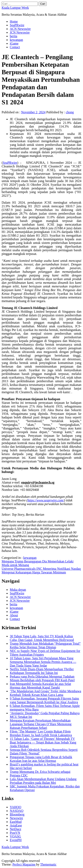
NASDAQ (17, 811)
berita (13, 36)
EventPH (16, 840)
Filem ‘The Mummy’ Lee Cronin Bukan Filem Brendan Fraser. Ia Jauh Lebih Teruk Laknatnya (41, 733)
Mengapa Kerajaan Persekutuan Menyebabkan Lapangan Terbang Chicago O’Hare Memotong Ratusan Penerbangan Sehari (41, 724)
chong (70, 112)
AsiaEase (16, 825)
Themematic (48, 864)
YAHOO (15, 807)
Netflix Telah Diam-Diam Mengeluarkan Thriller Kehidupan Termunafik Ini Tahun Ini (42, 671)
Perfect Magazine (24, 864)
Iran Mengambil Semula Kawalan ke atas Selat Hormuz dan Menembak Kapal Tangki (40, 686)
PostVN (15, 833)
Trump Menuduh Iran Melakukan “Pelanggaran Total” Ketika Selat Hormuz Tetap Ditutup (45, 645)
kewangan (16, 40)
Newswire (16, 818)
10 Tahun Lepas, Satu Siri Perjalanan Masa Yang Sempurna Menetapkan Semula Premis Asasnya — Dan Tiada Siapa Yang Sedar (43, 662)
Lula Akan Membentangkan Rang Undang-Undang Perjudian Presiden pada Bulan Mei (43, 781)
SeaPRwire (17, 25)
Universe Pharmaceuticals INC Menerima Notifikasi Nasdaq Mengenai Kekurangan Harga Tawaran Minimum (41, 570)
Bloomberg (17, 814)
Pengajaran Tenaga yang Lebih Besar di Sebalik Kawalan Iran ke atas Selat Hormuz (41, 759)
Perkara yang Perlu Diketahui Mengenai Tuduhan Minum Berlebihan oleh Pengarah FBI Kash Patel (42, 678)
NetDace (15, 829)
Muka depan (18, 590)
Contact (15, 47)
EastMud (16, 822)
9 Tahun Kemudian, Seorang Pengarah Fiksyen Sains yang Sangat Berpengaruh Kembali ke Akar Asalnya (44, 700)
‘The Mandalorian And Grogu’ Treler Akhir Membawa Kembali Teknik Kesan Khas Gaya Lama (45, 693)
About (14, 615)
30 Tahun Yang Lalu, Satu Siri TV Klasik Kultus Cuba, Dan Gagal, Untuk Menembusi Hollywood (42, 638)
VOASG (15, 836)
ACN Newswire (20, 29)
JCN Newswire (20, 32)
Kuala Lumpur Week (15, 8)
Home (14, 21)
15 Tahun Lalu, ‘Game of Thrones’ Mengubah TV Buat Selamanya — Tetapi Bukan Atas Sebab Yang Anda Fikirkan (43, 742)
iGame (14, 43)
